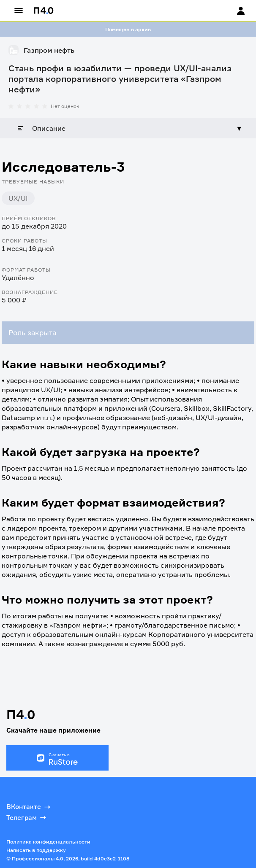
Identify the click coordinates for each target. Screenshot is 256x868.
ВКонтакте (29, 807)
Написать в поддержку (36, 850)
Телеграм (27, 817)
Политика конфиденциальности (48, 842)
